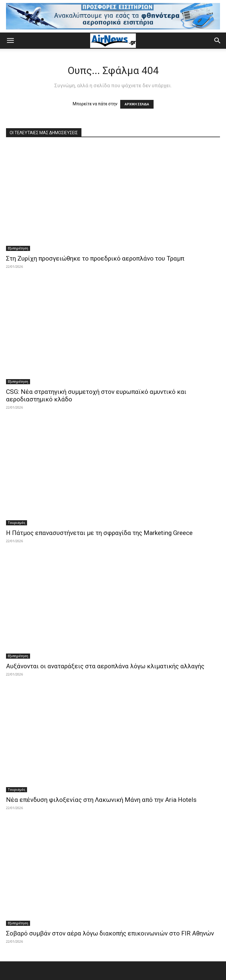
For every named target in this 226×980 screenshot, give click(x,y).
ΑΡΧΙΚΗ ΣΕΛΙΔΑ (137, 104)
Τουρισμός (17, 523)
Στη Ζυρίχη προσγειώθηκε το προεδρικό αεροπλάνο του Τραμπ (95, 258)
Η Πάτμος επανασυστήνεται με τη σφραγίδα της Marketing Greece (99, 533)
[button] (10, 41)
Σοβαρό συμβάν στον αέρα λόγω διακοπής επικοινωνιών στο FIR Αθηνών (110, 933)
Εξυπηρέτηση (18, 248)
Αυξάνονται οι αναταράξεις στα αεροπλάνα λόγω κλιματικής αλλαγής (105, 666)
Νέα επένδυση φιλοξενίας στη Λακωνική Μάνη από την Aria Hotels (101, 800)
